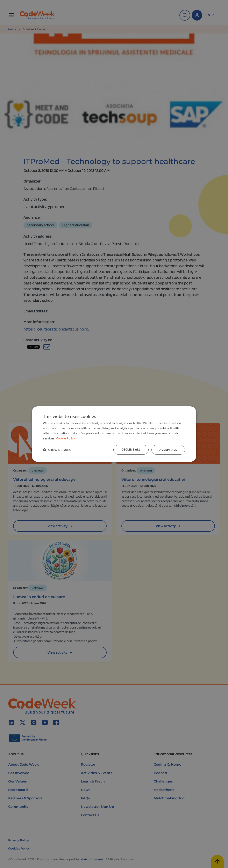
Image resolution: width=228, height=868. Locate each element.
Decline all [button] (131, 449)
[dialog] (114, 434)
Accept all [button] (168, 450)
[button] (57, 450)
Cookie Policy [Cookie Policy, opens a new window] (66, 438)
